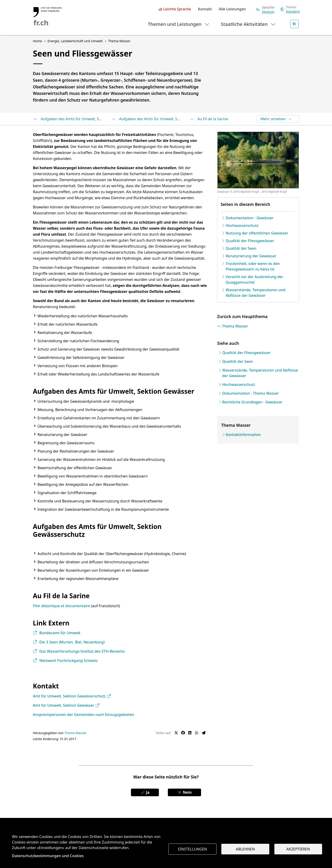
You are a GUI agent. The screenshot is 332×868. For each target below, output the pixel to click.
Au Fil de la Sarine (209, 119)
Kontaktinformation (243, 435)
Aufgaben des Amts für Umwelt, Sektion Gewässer (68, 119)
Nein (184, 792)
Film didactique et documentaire (62, 606)
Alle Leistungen (232, 9)
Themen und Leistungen (179, 24)
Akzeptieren (298, 849)
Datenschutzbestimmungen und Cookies (48, 856)
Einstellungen (193, 849)
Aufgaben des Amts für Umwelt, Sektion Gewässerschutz (146, 119)
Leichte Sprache (177, 9)
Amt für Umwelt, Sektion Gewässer (66, 705)
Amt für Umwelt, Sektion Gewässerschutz (72, 696)
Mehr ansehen (276, 119)
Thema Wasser (76, 733)
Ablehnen (245, 849)
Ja (145, 792)
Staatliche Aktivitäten (248, 24)
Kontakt (205, 9)
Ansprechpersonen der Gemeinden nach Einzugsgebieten (84, 715)
